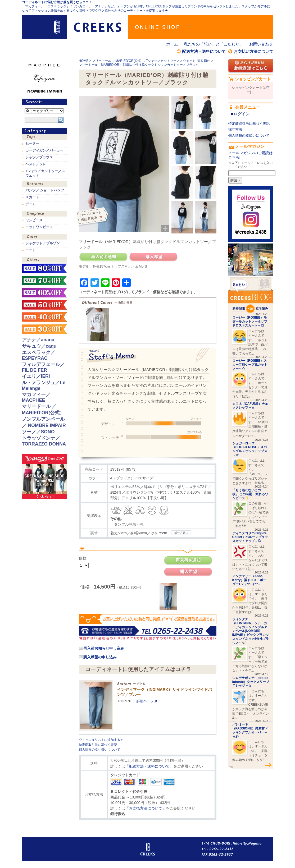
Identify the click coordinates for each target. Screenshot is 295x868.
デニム (31, 204)
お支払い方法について (253, 51)
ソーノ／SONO (38, 432)
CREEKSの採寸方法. (181, 533)
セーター (32, 144)
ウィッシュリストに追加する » (101, 740)
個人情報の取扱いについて (249, 136)
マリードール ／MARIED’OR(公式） (118, 61)
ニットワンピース (39, 227)
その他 (44, 260)
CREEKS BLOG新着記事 (251, 295)
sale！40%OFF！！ (44, 317)
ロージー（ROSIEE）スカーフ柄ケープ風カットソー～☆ (250, 365)
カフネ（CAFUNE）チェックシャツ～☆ (250, 406)
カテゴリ (44, 131)
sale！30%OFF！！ (44, 329)
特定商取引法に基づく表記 (98, 745)
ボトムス (44, 184)
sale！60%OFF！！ (44, 293)
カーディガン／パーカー (44, 150)
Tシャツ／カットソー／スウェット (171, 61)
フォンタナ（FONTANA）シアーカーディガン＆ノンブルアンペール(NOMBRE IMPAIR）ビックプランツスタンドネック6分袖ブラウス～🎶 (251, 631)
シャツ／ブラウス (39, 157)
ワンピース (44, 214)
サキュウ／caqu (39, 346)
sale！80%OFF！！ (44, 268)
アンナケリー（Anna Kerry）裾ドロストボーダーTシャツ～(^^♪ (249, 580)
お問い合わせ (261, 44)
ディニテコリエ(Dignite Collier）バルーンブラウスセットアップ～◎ (250, 537)
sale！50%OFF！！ (44, 305)
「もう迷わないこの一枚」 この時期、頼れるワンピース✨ (250, 494)
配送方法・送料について (204, 51)
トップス (44, 138)
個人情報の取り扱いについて (99, 750)
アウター (44, 237)
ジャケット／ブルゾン (43, 243)
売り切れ (204, 61)
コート (31, 250)
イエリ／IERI (36, 376)
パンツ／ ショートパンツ (45, 190)
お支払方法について (146, 808)
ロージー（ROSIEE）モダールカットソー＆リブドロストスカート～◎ (250, 322)
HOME (84, 61)
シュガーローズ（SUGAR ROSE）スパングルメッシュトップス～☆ (250, 449)
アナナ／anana (38, 340)
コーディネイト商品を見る (93, 217)
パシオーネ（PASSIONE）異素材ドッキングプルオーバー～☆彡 (250, 730)
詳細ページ (145, 701)
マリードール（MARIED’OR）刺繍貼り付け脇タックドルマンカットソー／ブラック (139, 65)
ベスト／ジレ (36, 164)
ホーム (172, 44)
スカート (32, 197)
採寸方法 (235, 129)
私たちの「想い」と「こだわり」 (214, 44)
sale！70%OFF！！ (44, 281)
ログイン (242, 114)
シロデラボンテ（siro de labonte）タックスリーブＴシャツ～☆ (251, 682)
